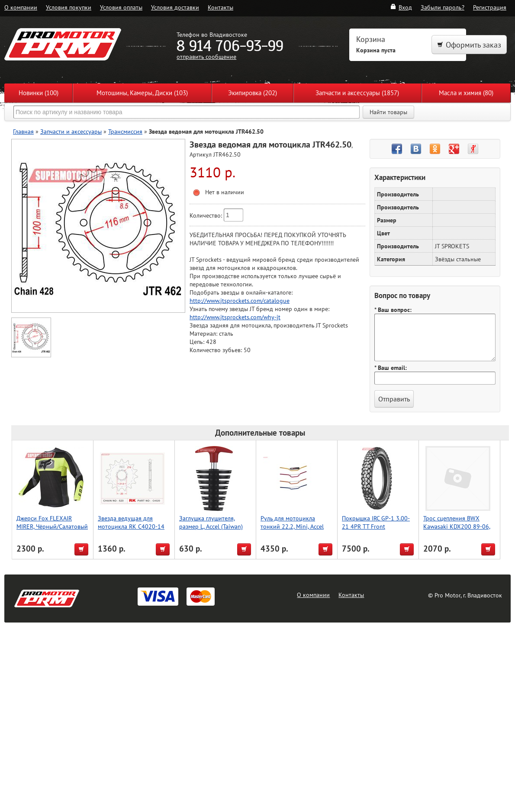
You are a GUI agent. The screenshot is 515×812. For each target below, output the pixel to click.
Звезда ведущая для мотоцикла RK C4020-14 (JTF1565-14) (131, 526)
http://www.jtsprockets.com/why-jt (235, 317)
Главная (23, 131)
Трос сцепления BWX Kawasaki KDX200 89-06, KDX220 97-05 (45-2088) (457, 526)
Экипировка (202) (253, 93)
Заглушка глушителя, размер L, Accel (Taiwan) (211, 522)
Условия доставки (175, 7)
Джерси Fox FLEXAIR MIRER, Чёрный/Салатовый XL (52, 526)
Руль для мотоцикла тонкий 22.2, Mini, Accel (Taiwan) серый (292, 526)
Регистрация (490, 7)
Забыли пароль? (443, 7)
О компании (21, 7)
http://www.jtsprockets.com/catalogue (240, 300)
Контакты (220, 7)
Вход (401, 7)
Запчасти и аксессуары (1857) (357, 93)
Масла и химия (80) (466, 93)
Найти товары (388, 112)
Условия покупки (69, 7)
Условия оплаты (121, 7)
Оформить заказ (469, 45)
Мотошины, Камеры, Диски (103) (142, 93)
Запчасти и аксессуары (71, 131)
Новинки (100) (39, 93)
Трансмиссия (125, 131)
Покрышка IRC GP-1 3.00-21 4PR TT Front (376, 522)
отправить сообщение (206, 56)
